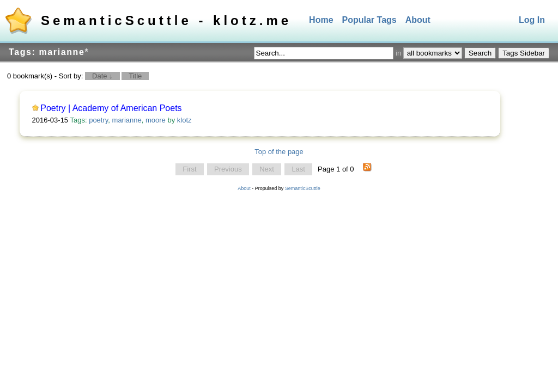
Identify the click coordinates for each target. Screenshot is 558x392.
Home (321, 20)
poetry (98, 120)
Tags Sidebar (524, 53)
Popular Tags (369, 20)
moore (156, 120)
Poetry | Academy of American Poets (111, 108)
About (418, 20)
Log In (532, 20)
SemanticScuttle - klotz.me (166, 20)
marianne (127, 120)
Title (135, 76)
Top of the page (279, 152)
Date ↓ (102, 76)
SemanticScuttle (303, 188)
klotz (184, 120)
